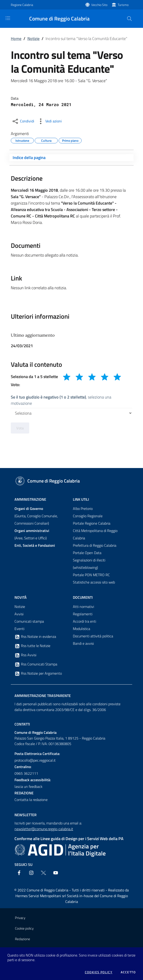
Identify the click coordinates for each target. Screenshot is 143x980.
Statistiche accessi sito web (94, 582)
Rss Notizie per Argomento (38, 674)
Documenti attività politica (93, 636)
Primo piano (70, 140)
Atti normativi (83, 607)
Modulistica (82, 629)
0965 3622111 (26, 773)
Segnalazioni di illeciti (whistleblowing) (89, 564)
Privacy (20, 918)
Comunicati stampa (29, 621)
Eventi (19, 629)
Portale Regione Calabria (92, 523)
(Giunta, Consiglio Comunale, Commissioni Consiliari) (36, 516)
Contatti (22, 724)
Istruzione (22, 140)
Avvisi (19, 614)
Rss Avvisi (25, 655)
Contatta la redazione (31, 800)
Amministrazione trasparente (43, 696)
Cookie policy (24, 928)
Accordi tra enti (84, 621)
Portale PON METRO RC (91, 575)
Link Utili (81, 499)
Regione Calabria (22, 5)
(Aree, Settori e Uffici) (32, 534)
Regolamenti (83, 614)
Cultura (46, 140)
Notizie (33, 39)
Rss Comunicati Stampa (36, 664)
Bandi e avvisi (83, 643)
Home (16, 39)
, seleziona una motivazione (61, 400)
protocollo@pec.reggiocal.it (35, 760)
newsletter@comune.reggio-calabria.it (44, 829)
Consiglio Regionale (88, 516)
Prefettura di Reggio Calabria (95, 545)
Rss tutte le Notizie (32, 646)
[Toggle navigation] (8, 18)
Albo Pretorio (83, 509)
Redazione (23, 939)
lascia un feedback (29, 786)
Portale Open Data (87, 553)
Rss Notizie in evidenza (35, 637)
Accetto (128, 972)
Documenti (83, 597)
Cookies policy (99, 972)
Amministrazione (30, 499)
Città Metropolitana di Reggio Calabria (95, 534)
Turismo (123, 5)
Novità (21, 597)
